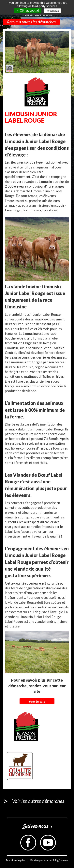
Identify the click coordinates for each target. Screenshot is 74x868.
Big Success (62, 860)
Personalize (52, 11)
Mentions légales (16, 860)
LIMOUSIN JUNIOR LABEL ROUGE (31, 117)
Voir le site (37, 701)
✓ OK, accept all (28, 11)
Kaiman (48, 860)
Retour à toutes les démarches (31, 22)
